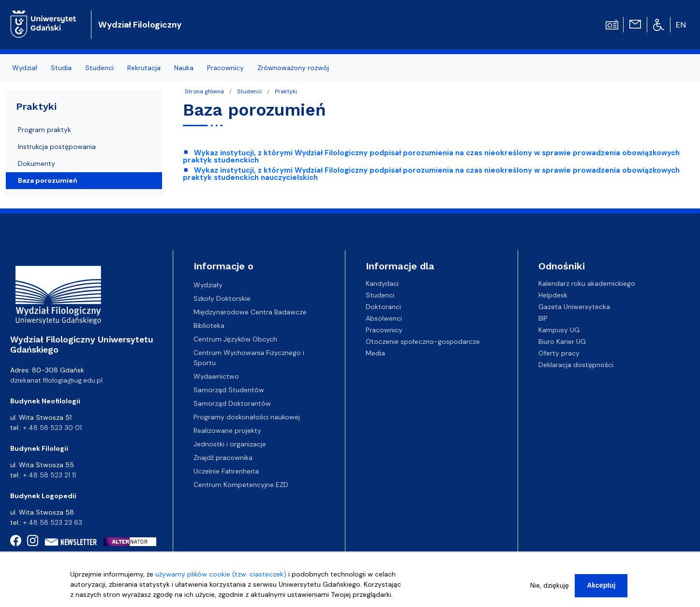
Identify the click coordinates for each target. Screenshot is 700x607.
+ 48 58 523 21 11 (50, 475)
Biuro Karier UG (562, 341)
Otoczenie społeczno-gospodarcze (423, 341)
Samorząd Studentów (229, 390)
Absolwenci (384, 318)
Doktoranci (383, 307)
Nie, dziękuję (550, 588)
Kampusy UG (559, 330)
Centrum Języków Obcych (235, 339)
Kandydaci (382, 283)
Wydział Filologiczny (140, 25)
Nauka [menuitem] (184, 68)
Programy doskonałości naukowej (247, 417)
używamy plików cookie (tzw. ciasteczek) (221, 577)
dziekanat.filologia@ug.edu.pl (56, 380)
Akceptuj (601, 588)
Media (375, 353)
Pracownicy (384, 330)
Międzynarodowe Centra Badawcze (250, 312)
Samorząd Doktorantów (232, 403)
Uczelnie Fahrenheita (226, 471)
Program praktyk (45, 130)
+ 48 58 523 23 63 (53, 522)
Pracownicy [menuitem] (225, 68)
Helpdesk (553, 295)
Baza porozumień (48, 180)
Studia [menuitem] (61, 68)
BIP (543, 318)
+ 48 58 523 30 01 (52, 428)
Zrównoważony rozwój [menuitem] (293, 68)
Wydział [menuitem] (25, 68)
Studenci (249, 91)
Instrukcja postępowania (57, 147)
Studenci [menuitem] (99, 68)
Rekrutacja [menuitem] (144, 68)
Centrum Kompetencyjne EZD (241, 485)
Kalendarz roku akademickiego (587, 283)
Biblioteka (209, 326)
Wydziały (208, 285)
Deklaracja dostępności (576, 365)
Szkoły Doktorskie (222, 298)
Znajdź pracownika (223, 458)
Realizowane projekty (227, 430)
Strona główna (204, 91)
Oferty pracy (559, 353)
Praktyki (286, 91)
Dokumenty (37, 163)
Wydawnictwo (216, 376)
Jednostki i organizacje (230, 444)
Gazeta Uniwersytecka (574, 307)
